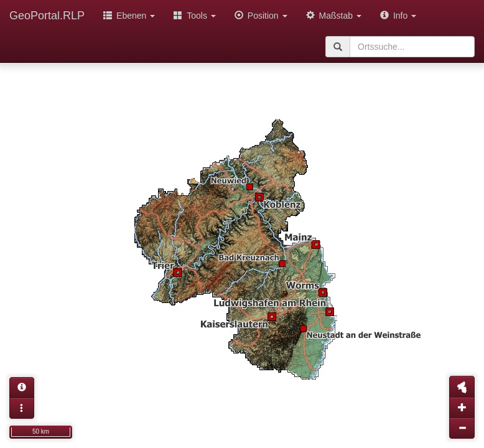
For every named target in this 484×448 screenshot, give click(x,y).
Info (398, 16)
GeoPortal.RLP (47, 16)
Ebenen (129, 16)
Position (261, 16)
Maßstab (334, 16)
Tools (195, 16)
